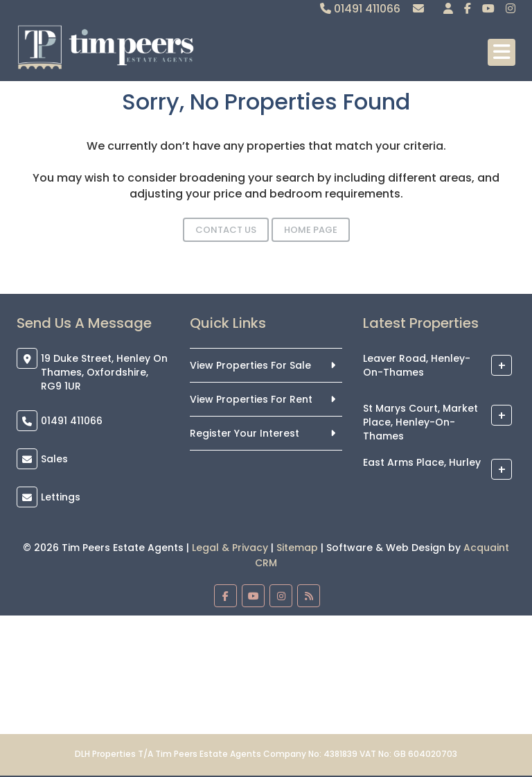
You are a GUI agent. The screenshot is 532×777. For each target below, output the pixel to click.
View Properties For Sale (250, 365)
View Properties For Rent (251, 399)
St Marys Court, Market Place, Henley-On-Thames (420, 423)
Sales (54, 459)
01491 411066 (360, 9)
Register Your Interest (245, 433)
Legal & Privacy (230, 548)
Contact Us (226, 230)
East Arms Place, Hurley (422, 463)
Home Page (311, 230)
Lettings (61, 497)
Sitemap (297, 548)
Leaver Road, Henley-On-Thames (417, 366)
